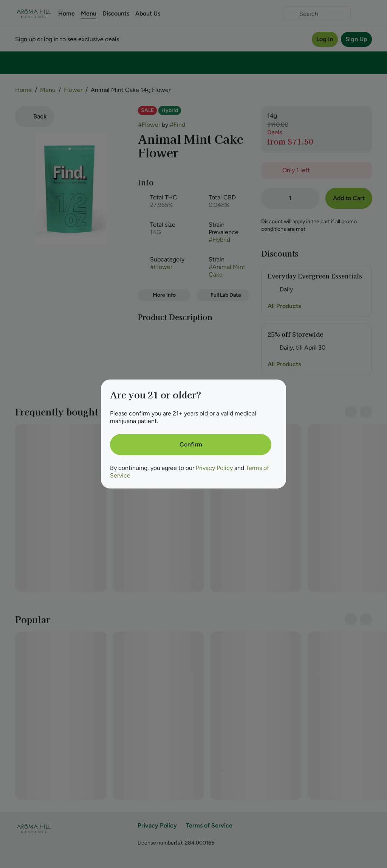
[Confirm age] (191, 445)
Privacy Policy (214, 468)
